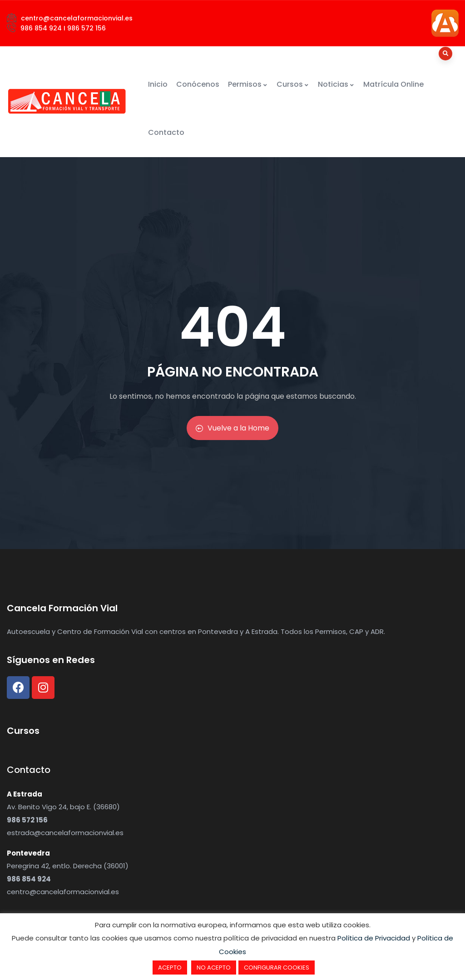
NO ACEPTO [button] (214, 968)
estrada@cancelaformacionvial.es (65, 833)
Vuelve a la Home (232, 428)
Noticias (336, 84)
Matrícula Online (393, 84)
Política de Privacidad (374, 938)
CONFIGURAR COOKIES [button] (277, 968)
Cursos (293, 84)
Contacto (166, 132)
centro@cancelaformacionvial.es (63, 892)
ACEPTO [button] (170, 968)
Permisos (248, 84)
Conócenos (198, 84)
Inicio (158, 84)
